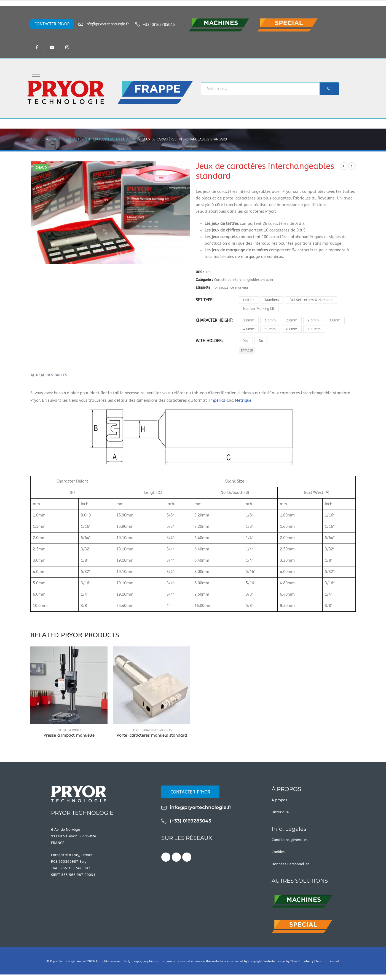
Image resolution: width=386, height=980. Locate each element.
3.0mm (335, 320)
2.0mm (292, 320)
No (261, 341)
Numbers (272, 300)
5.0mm (270, 329)
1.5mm (270, 320)
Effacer (247, 351)
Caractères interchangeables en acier (244, 280)
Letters (249, 300)
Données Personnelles (290, 864)
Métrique (243, 400)
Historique (280, 812)
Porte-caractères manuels (152, 730)
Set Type (204, 300)
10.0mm (314, 329)
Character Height (214, 320)
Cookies (278, 852)
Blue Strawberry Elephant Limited (315, 961)
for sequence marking (231, 287)
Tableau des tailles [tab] (49, 375)
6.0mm (292, 329)
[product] (69, 685)
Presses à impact (69, 730)
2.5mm (313, 320)
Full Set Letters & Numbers (311, 300)
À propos (279, 800)
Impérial (217, 400)
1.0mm (249, 320)
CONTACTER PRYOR (52, 24)
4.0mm (249, 329)
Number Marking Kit (259, 309)
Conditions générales (289, 840)
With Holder (209, 341)
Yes (246, 341)
